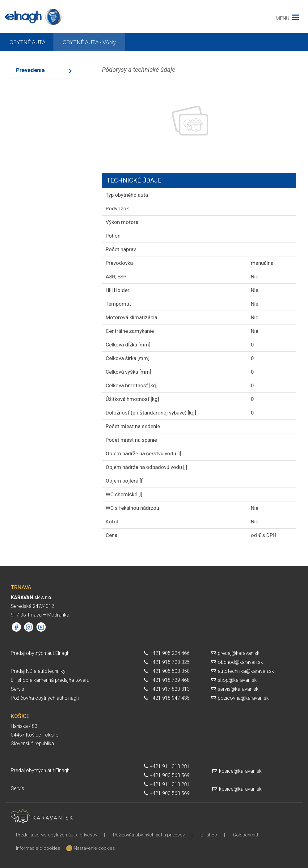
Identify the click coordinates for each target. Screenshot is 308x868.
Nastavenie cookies (92, 848)
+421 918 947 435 (170, 698)
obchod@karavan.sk (240, 662)
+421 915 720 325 (170, 662)
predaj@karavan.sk (239, 653)
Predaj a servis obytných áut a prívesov (57, 835)
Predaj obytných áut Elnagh (40, 653)
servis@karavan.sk (238, 689)
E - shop (209, 835)
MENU (283, 18)
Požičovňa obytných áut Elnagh (45, 698)
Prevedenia (30, 70)
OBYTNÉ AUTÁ (27, 42)
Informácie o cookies (38, 848)
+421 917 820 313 (170, 689)
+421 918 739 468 (170, 680)
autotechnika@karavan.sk (246, 671)
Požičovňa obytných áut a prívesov (149, 835)
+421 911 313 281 (170, 766)
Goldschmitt (246, 835)
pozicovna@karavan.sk (243, 698)
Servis (17, 689)
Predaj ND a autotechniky (38, 671)
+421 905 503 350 (170, 671)
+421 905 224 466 (170, 653)
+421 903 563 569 (170, 775)
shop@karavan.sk (237, 680)
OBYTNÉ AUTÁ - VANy (89, 42)
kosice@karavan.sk (240, 771)
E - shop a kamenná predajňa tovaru (50, 680)
